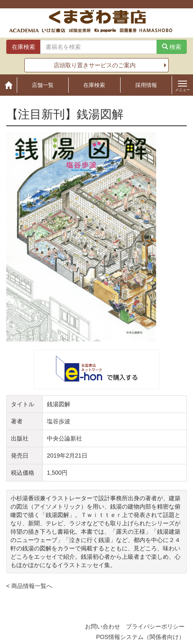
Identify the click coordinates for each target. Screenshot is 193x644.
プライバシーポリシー (155, 626)
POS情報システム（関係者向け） (140, 637)
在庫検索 (94, 85)
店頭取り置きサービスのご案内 (95, 65)
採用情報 (146, 85)
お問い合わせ (103, 626)
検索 (172, 47)
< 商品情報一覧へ (29, 586)
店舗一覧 (43, 85)
